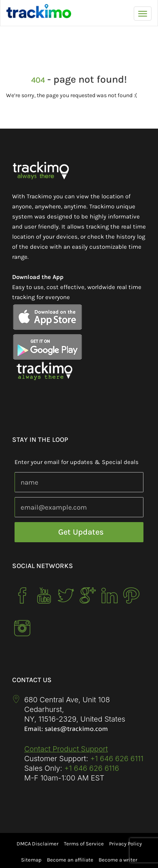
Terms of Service (84, 844)
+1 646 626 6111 (117, 759)
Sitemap (31, 860)
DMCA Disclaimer (38, 844)
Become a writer (118, 860)
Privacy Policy (125, 844)
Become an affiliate (70, 860)
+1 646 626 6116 (91, 768)
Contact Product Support (66, 749)
